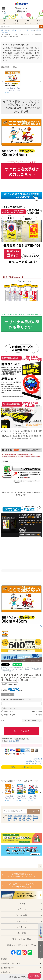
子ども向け (5, 32)
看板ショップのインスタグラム (22, 945)
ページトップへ (40, 866)
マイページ (28, 22)
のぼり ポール (29, 818)
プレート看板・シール (15, 30)
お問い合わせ (6, 972)
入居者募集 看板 (16, 818)
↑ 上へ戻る (34, 976)
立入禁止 (38, 30)
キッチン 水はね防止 (35, 818)
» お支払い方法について (34, 761)
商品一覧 (5, 22)
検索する (35, 811)
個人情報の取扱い (7, 968)
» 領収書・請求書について (33, 763)
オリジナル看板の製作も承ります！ (21, 322)
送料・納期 (22, 915)
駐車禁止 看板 (10, 818)
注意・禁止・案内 (28, 30)
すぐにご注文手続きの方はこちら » (21, 169)
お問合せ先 (22, 927)
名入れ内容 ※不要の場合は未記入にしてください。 (18, 700)
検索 (41, 27)
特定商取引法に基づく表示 (11, 963)
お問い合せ (16, 22)
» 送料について (37, 759)
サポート (22, 904)
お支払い (22, 909)
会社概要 (22, 933)
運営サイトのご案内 (22, 939)
